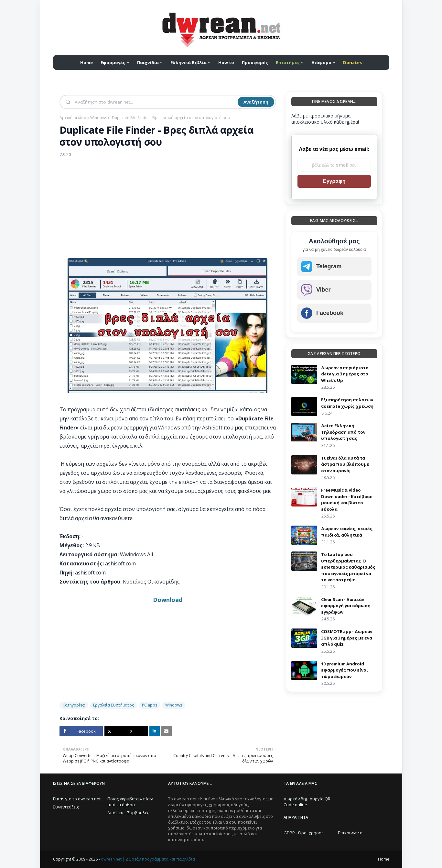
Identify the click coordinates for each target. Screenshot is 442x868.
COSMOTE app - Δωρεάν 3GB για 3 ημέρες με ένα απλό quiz (347, 638)
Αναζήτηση (256, 102)
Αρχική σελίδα (73, 118)
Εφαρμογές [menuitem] (113, 62)
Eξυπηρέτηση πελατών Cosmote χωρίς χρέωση (347, 403)
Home (384, 859)
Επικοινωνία (350, 833)
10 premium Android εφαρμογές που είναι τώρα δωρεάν (345, 670)
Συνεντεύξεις (66, 807)
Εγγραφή (334, 181)
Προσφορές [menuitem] (255, 62)
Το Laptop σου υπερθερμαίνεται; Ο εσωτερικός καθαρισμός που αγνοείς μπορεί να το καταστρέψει (348, 567)
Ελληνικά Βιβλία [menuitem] (189, 62)
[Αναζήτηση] (156, 102)
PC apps (150, 705)
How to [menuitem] (226, 62)
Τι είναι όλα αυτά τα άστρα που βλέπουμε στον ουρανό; (345, 464)
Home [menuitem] (86, 62)
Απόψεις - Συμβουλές (128, 813)
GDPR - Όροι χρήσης (303, 833)
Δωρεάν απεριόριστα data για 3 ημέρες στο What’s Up (345, 374)
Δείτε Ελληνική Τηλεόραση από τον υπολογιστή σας (343, 432)
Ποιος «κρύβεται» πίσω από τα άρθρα (130, 802)
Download (168, 600)
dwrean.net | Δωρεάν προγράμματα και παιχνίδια (148, 859)
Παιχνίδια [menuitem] (148, 62)
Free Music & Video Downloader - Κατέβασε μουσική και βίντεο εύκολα (347, 500)
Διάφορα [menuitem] (321, 62)
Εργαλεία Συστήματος (113, 705)
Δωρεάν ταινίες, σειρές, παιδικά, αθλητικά (347, 532)
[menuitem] (290, 62)
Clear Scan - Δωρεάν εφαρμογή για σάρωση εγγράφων (346, 606)
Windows (99, 118)
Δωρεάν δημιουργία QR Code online (307, 802)
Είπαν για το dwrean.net (77, 799)
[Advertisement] (168, 213)
